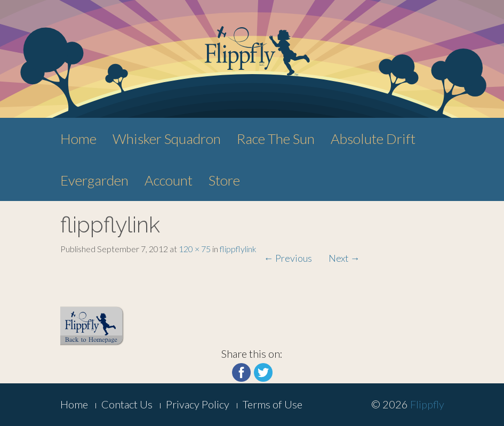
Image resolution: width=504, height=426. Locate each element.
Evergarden (94, 180)
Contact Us (127, 404)
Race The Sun (276, 139)
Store (224, 180)
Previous (288, 258)
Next (344, 258)
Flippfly (427, 404)
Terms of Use (273, 404)
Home (78, 139)
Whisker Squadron (167, 139)
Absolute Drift (373, 139)
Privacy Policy (198, 404)
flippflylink (238, 249)
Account (169, 180)
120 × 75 (195, 249)
